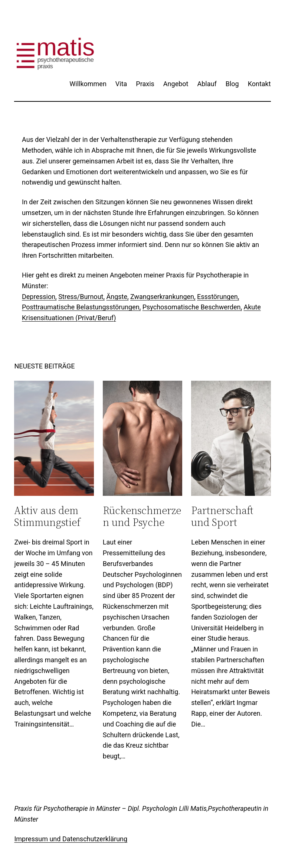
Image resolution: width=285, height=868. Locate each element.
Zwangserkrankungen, (163, 297)
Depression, (39, 297)
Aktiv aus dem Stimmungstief (47, 516)
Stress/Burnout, (81, 297)
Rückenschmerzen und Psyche (142, 516)
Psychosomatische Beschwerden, (192, 307)
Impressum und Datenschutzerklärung (71, 839)
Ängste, (117, 297)
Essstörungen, (218, 297)
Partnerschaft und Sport (222, 516)
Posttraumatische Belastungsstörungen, (81, 307)
